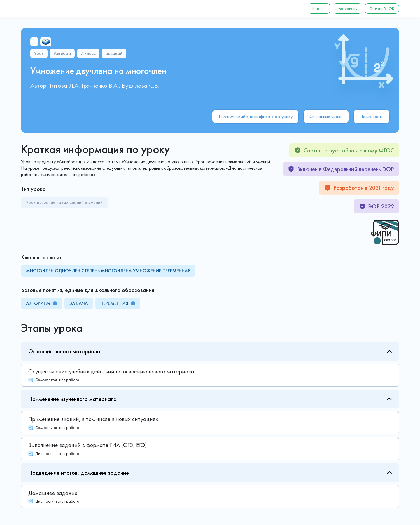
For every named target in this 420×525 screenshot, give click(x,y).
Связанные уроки (326, 116)
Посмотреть (372, 116)
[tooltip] (55, 303)
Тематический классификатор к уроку (255, 116)
